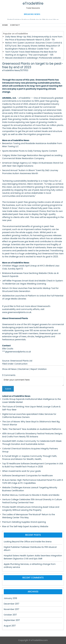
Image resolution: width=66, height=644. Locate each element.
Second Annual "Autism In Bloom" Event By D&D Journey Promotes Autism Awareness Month (30, 172)
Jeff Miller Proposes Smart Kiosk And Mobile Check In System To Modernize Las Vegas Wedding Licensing (33, 282)
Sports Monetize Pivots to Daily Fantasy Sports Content (30, 151)
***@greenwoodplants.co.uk (17, 352)
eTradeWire (33, 3)
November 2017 (11, 609)
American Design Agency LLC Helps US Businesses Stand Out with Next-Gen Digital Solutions (33, 164)
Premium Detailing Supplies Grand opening (24, 522)
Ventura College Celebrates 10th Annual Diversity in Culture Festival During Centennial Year (32, 501)
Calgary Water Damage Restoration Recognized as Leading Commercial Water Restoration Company (32, 157)
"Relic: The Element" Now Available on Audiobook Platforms (32, 429)
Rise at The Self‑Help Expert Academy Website (25, 526)
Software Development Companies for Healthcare (27, 476)
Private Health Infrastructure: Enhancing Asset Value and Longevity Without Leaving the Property (31, 508)
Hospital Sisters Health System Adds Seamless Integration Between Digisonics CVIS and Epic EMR (33, 557)
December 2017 (11, 604)
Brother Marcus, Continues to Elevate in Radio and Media (31, 495)
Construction (21, 364)
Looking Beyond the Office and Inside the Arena (28, 542)
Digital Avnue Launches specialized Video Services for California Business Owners (29, 416)
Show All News (9, 369)
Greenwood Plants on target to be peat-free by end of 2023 (33, 65)
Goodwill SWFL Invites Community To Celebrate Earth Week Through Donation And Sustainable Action (32, 443)
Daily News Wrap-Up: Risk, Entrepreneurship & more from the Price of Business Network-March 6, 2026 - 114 (34, 38)
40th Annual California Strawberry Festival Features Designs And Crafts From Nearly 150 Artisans (32, 435)
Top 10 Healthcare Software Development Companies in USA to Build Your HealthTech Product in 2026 (33, 465)
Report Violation (39, 369)
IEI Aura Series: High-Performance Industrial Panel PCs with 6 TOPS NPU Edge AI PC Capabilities (33, 482)
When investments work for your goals (21, 471)
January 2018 (10, 598)
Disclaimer (23, 369)
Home (5, 25)
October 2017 (10, 615)
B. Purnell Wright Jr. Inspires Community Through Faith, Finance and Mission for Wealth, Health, (30, 458)
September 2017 (12, 620)
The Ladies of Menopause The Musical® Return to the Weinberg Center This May (29, 516)
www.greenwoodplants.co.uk (17, 312)
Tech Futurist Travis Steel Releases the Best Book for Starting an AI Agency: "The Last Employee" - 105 (31, 53)
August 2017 (10, 626)
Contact (15, 25)
